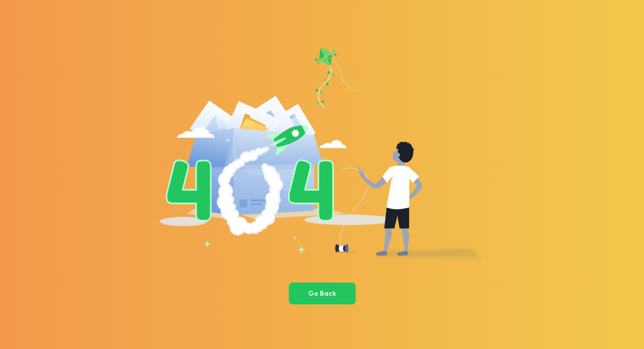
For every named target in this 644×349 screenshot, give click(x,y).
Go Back (322, 293)
